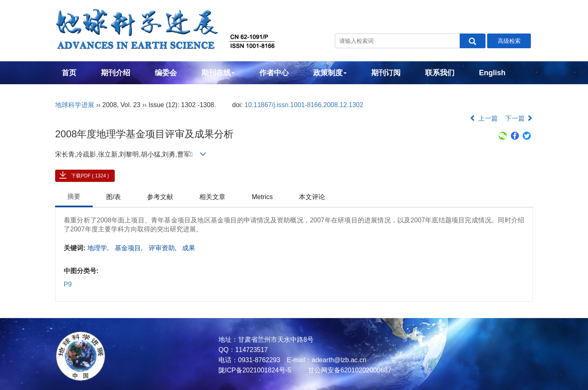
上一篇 (483, 118)
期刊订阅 (386, 73)
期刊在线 (218, 73)
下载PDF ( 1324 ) (90, 176)
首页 (69, 73)
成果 (189, 248)
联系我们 (440, 73)
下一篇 (519, 118)
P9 (68, 284)
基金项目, (130, 248)
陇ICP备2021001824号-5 (255, 370)
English (492, 73)
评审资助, (164, 248)
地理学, (99, 248)
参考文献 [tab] (160, 197)
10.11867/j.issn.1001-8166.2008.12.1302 (304, 105)
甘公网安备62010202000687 (349, 370)
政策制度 (330, 73)
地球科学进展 (75, 105)
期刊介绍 (116, 73)
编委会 (166, 73)
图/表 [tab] (114, 197)
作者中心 (274, 73)
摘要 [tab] (74, 196)
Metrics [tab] (262, 197)
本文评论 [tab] (312, 197)
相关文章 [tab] (212, 197)
